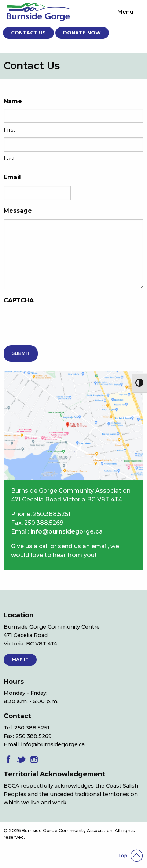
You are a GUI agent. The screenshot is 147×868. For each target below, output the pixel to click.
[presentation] (59, 323)
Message (18, 211)
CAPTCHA (19, 300)
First (10, 130)
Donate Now (82, 33)
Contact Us (28, 33)
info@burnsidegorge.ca (67, 532)
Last (9, 158)
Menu (125, 12)
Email (12, 177)
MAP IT (20, 659)
